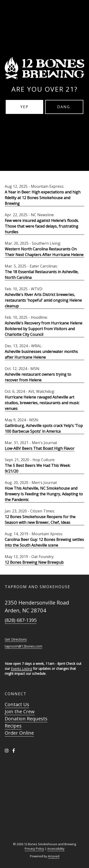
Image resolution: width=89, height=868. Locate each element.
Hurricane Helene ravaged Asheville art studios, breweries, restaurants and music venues (42, 403)
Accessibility (56, 849)
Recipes (13, 726)
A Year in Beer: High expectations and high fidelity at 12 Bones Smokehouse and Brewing (43, 198)
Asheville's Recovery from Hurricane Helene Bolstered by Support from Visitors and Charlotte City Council (44, 329)
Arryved (54, 856)
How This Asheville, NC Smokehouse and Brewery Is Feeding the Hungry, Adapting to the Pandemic (44, 494)
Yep (24, 107)
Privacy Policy (34, 849)
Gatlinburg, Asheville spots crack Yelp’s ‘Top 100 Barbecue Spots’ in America (44, 428)
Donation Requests (26, 719)
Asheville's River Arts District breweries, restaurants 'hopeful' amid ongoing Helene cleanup (43, 300)
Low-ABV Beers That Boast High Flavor (40, 448)
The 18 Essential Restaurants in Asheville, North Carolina (42, 275)
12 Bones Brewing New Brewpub (34, 562)
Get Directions (16, 639)
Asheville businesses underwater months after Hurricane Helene (41, 354)
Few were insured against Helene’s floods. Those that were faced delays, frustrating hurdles (42, 226)
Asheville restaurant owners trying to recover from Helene (38, 377)
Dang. (64, 107)
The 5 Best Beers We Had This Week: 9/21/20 (38, 468)
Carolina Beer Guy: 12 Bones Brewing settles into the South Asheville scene (44, 542)
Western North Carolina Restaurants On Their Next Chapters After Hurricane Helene (44, 252)
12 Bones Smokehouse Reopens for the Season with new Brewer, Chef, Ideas (40, 520)
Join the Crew (20, 711)
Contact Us (17, 704)
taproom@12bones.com (23, 646)
